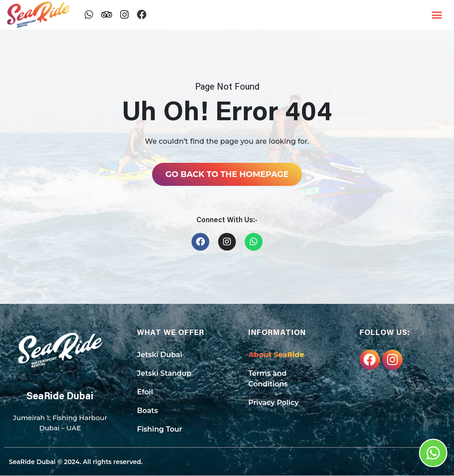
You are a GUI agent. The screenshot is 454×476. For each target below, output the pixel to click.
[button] (437, 15)
